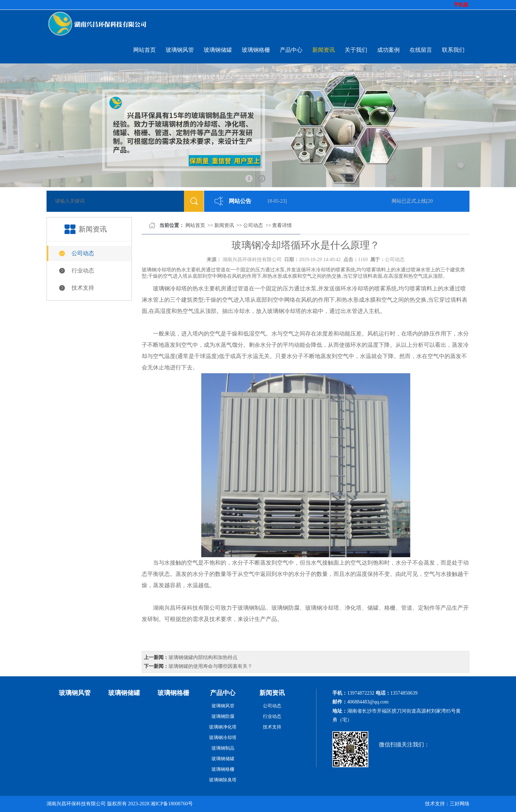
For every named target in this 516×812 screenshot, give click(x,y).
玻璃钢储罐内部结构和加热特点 (203, 657)
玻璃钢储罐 (218, 50)
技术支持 (83, 288)
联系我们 (453, 50)
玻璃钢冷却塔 (170, 288)
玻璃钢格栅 (256, 50)
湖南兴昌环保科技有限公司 (252, 260)
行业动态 (83, 270)
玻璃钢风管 (180, 50)
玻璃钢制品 (223, 748)
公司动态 (83, 253)
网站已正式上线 (410, 201)
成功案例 (388, 50)
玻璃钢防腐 (223, 716)
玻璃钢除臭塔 (223, 780)
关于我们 (356, 50)
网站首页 (145, 50)
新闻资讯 (324, 50)
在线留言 (421, 50)
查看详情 (282, 225)
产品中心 (291, 50)
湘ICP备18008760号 (172, 804)
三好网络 (460, 804)
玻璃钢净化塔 (223, 727)
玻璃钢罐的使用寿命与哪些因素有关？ (210, 666)
